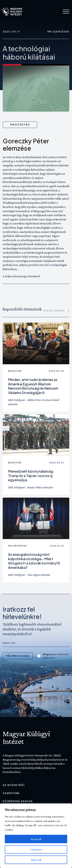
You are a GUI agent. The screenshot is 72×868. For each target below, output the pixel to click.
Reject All (36, 860)
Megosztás (20, 124)
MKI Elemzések (58, 32)
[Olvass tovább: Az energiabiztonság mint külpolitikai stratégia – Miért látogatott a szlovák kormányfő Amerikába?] (36, 518)
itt (25, 276)
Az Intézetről (14, 785)
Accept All (36, 839)
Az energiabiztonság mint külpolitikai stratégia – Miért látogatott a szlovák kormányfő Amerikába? (34, 561)
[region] (36, 836)
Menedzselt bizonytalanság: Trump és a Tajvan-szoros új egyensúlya (31, 475)
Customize (36, 849)
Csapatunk (11, 793)
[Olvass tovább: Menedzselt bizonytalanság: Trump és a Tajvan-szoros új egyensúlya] (36, 435)
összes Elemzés (56, 311)
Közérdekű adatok (18, 801)
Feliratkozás (18, 656)
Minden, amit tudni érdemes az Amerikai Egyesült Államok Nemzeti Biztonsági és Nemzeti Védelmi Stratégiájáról (33, 386)
